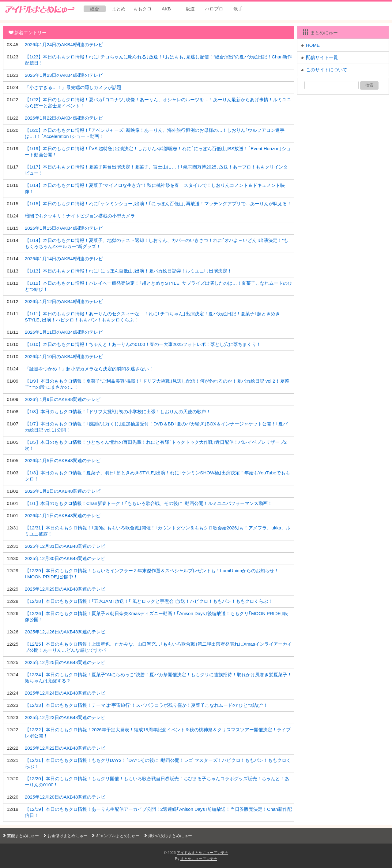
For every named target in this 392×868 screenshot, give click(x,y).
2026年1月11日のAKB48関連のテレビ (64, 332)
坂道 (190, 9)
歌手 (238, 9)
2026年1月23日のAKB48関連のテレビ (64, 75)
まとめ (119, 9)
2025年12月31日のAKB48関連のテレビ (65, 546)
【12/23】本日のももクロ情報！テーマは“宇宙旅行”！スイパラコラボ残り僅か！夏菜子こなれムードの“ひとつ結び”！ (146, 705)
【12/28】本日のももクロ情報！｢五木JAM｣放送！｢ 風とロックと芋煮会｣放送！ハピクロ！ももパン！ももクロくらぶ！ (149, 601)
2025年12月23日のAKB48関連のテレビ (65, 717)
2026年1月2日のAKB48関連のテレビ (63, 491)
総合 (95, 9)
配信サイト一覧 (322, 57)
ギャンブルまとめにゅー (115, 836)
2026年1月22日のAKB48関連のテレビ (64, 118)
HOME (313, 45)
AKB (166, 9)
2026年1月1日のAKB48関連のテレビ (63, 516)
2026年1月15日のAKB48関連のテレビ (64, 228)
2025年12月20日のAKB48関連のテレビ (65, 797)
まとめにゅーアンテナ (199, 859)
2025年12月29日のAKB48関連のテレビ (65, 589)
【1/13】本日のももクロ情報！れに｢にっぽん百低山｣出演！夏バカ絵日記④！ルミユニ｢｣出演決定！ (128, 271)
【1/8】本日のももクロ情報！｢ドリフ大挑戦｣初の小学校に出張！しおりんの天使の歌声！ (118, 412)
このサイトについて (327, 70)
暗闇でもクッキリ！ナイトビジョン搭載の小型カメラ (80, 216)
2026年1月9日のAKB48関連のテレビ (63, 399)
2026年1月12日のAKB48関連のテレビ (64, 301)
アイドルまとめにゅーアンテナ (202, 853)
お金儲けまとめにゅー (65, 836)
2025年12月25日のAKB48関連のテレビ (65, 662)
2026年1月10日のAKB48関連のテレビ (64, 356)
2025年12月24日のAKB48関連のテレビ (65, 693)
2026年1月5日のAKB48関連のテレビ (63, 460)
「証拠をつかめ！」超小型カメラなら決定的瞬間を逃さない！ (89, 369)
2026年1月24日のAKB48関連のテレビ (64, 45)
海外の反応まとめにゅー (167, 836)
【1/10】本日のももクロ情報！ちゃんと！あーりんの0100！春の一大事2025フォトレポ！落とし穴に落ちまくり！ (143, 344)
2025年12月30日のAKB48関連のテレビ (65, 558)
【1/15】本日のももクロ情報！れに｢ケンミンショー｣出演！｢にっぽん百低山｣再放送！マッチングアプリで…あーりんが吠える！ (158, 204)
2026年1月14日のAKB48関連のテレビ (64, 259)
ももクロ (142, 9)
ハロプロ (214, 9)
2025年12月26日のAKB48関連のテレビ (65, 632)
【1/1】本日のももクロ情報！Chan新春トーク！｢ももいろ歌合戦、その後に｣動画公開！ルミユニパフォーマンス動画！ (149, 503)
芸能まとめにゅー (20, 836)
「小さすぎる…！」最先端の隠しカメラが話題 (73, 87)
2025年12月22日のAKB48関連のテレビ (65, 748)
